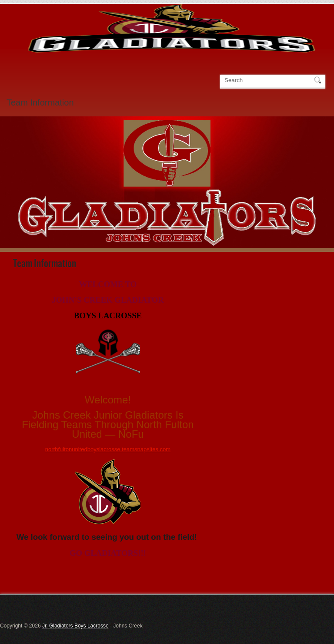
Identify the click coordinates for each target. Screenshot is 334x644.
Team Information (40, 102)
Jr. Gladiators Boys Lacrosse (75, 626)
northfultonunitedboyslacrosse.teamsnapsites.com (108, 449)
